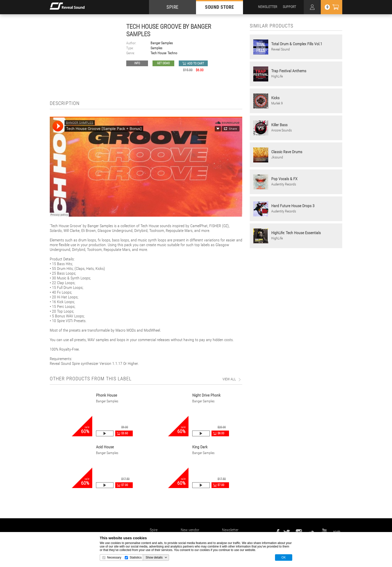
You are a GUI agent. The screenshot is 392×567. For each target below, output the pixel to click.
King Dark (200, 447)
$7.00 (125, 485)
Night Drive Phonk (206, 395)
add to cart (196, 63)
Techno (172, 53)
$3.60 (125, 433)
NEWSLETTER (268, 7)
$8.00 (221, 433)
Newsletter (230, 530)
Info (137, 63)
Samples (156, 48)
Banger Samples (162, 43)
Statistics (135, 558)
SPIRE (172, 7)
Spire (154, 530)
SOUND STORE (219, 7)
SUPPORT (289, 7)
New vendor (190, 530)
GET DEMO (163, 63)
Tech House (158, 53)
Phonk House (106, 395)
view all (229, 379)
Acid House (105, 447)
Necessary (114, 558)
